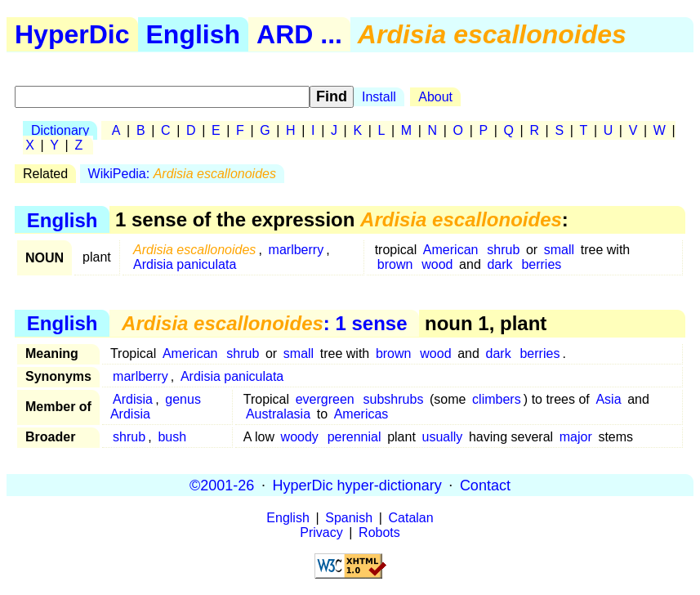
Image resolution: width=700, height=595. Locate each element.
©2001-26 (222, 485)
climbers (497, 399)
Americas (361, 414)
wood (437, 264)
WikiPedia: (182, 174)
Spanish (349, 518)
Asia (608, 399)
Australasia (278, 414)
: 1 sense (265, 323)
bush (172, 437)
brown (395, 264)
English (194, 34)
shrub (503, 250)
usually (442, 437)
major (576, 437)
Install (379, 97)
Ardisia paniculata (185, 264)
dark (499, 264)
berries (541, 264)
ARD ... (299, 34)
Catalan (411, 518)
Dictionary (60, 130)
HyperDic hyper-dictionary (357, 485)
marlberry (296, 250)
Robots (379, 532)
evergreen (325, 399)
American (451, 250)
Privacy (321, 532)
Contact (485, 485)
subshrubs (394, 399)
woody (300, 437)
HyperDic (72, 34)
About (435, 97)
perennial (354, 437)
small (559, 250)
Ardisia (133, 399)
